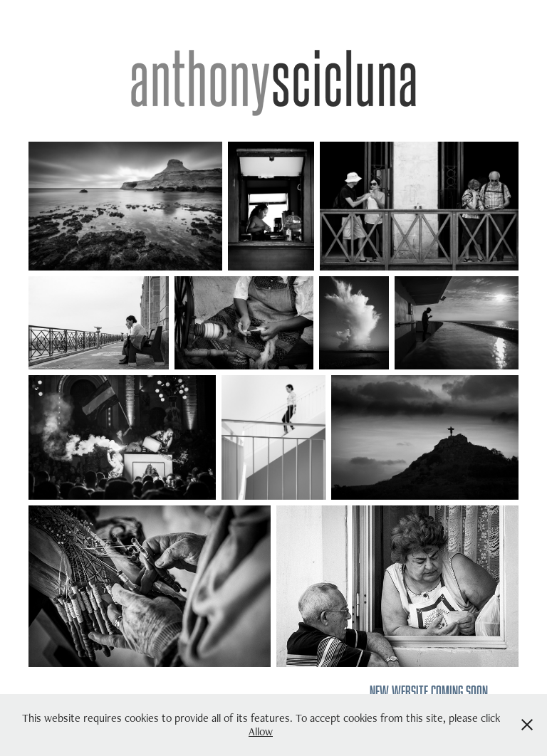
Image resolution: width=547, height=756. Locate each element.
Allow (261, 731)
